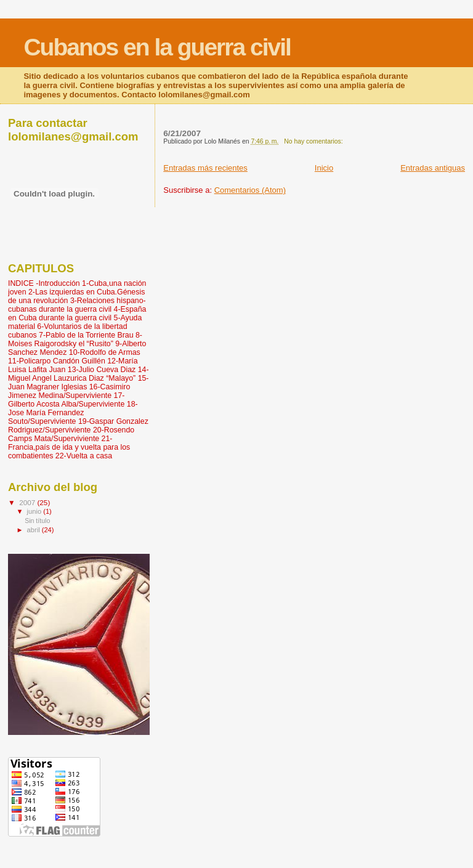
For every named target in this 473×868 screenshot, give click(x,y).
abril (34, 530)
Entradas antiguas (433, 168)
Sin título (37, 521)
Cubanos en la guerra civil (157, 47)
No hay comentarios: (314, 141)
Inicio (324, 168)
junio (35, 511)
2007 (28, 502)
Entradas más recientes (205, 168)
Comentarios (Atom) (250, 190)
